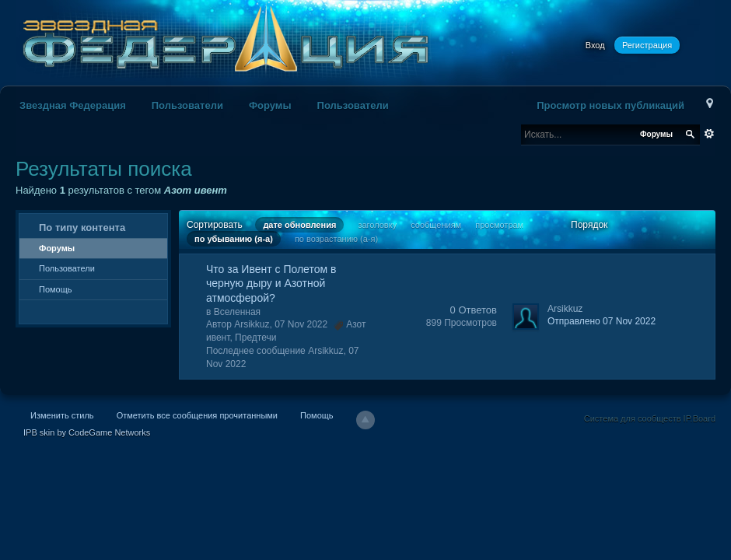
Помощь (56, 289)
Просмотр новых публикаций (610, 105)
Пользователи (187, 105)
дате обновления (299, 225)
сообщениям (436, 225)
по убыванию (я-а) (234, 239)
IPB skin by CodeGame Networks (87, 432)
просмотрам (499, 225)
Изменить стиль (62, 415)
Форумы (270, 105)
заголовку (377, 225)
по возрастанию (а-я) (336, 239)
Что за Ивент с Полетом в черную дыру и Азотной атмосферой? (271, 283)
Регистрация (647, 45)
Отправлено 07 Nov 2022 (602, 321)
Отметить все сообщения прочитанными (197, 415)
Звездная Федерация (73, 105)
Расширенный (709, 134)
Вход (595, 45)
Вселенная (237, 312)
